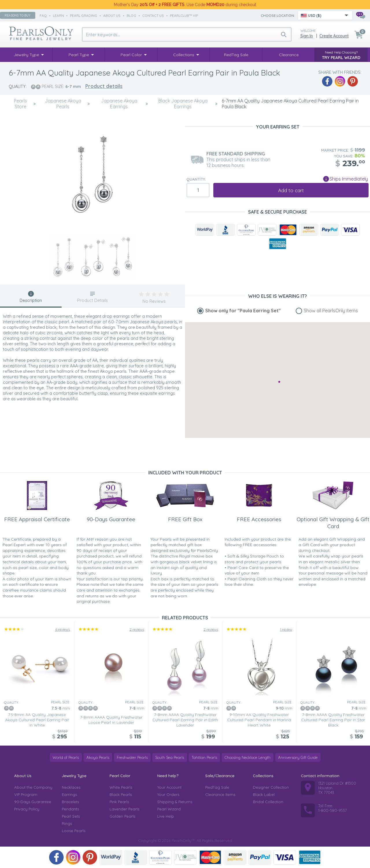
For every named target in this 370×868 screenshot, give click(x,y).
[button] (279, 382)
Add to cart (291, 190)
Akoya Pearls (98, 757)
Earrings (69, 794)
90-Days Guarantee (33, 802)
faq (43, 15)
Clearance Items (220, 794)
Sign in (307, 36)
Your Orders (168, 794)
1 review (286, 629)
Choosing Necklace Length (248, 757)
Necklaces (71, 787)
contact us (153, 15)
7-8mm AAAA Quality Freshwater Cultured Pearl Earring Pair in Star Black (333, 720)
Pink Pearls (119, 802)
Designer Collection (271, 787)
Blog (131, 15)
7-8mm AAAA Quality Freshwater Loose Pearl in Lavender (111, 720)
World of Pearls (66, 757)
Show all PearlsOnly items (331, 311)
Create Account (334, 36)
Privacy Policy (27, 809)
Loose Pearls (74, 831)
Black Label (264, 794)
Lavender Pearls (124, 809)
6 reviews (63, 629)
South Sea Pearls (170, 757)
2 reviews (137, 629)
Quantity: (196, 179)
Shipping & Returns (175, 802)
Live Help (166, 816)
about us (112, 15)
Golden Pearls (122, 816)
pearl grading (84, 15)
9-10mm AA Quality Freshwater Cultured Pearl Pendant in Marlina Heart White (259, 720)
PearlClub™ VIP (184, 15)
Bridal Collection (268, 802)
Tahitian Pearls (204, 757)
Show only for (243, 311)
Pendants (70, 809)
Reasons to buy (18, 15)
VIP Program (26, 794)
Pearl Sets (71, 816)
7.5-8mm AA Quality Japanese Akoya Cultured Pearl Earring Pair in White (37, 720)
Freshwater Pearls (132, 757)
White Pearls (121, 787)
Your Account (169, 787)
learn (58, 15)
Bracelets (70, 802)
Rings (67, 823)
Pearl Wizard (169, 809)
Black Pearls (121, 794)
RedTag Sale (217, 787)
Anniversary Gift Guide (298, 757)
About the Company (33, 787)
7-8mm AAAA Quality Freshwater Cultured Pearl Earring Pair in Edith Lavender (185, 720)
